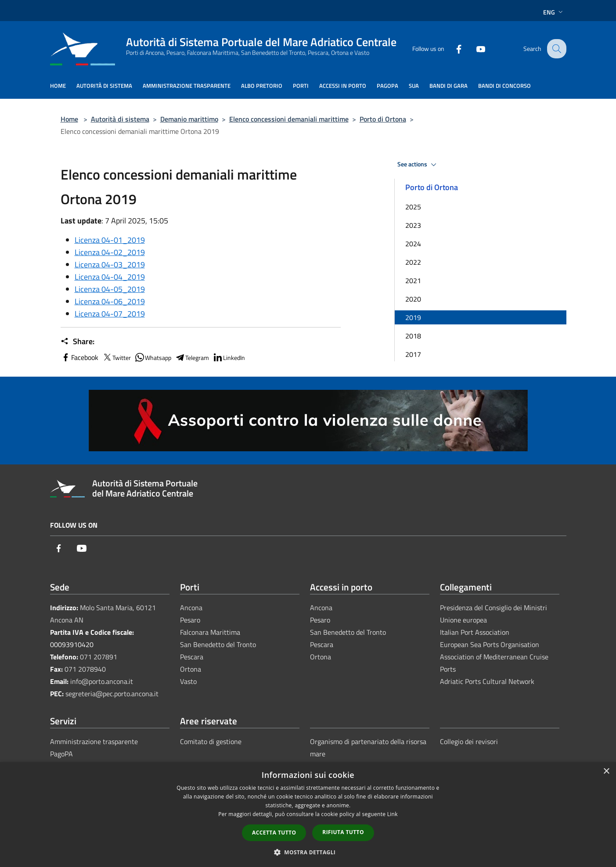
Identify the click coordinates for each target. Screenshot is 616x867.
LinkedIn (229, 357)
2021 (413, 281)
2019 (413, 317)
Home (69, 119)
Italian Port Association (475, 632)
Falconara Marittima (210, 632)
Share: (77, 342)
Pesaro (190, 620)
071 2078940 (85, 669)
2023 (413, 225)
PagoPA (61, 754)
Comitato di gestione (211, 741)
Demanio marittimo (189, 119)
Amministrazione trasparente (94, 741)
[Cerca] (556, 49)
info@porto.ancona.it (102, 681)
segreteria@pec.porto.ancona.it (112, 694)
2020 (413, 299)
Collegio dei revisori (469, 741)
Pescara (192, 657)
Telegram (192, 357)
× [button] (606, 772)
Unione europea (463, 620)
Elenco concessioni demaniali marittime (289, 119)
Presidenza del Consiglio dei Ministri (494, 608)
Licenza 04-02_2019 (110, 252)
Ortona (191, 669)
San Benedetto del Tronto (218, 644)
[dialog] (308, 815)
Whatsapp (153, 357)
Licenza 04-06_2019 (110, 301)
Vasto (188, 681)
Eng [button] (554, 12)
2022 (413, 262)
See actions (418, 165)
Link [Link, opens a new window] (393, 814)
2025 (413, 207)
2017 (413, 354)
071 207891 (99, 657)
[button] (308, 852)
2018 (413, 336)
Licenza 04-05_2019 (110, 289)
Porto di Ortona (383, 119)
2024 (413, 244)
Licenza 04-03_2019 (110, 264)
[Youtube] (474, 49)
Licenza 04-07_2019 (110, 314)
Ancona (191, 608)
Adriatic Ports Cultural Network (487, 681)
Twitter (116, 357)
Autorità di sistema (120, 119)
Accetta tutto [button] (274, 833)
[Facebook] (452, 49)
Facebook (79, 357)
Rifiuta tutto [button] (343, 832)
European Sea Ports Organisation (490, 644)
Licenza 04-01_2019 (110, 240)
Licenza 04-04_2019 (110, 277)
